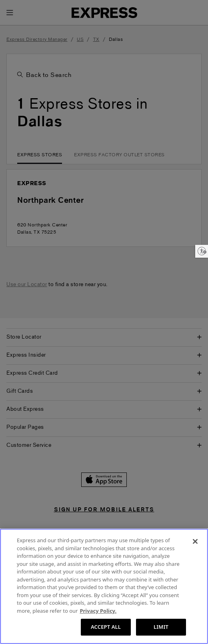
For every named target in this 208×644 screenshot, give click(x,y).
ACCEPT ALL (106, 627)
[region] (104, 586)
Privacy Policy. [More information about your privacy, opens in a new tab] (98, 611)
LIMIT (161, 627)
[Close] (195, 541)
